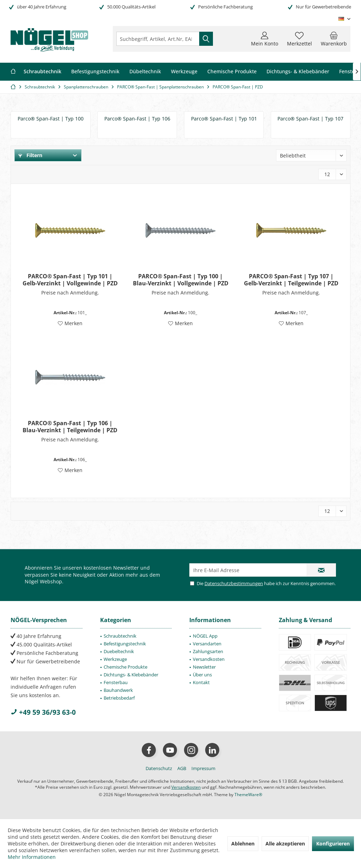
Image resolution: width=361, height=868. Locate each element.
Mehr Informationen (32, 857)
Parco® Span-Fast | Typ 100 (51, 119)
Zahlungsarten (208, 651)
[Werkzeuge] (184, 72)
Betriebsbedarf (119, 698)
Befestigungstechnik (125, 644)
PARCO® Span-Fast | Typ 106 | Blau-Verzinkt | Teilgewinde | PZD (70, 427)
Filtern (30, 155)
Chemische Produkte (126, 667)
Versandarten (207, 644)
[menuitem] (334, 39)
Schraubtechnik (120, 636)
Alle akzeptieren (285, 844)
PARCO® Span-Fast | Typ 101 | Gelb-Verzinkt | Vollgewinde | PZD (70, 280)
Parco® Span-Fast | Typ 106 (137, 119)
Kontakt (201, 682)
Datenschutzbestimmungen (234, 583)
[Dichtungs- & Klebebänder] (298, 72)
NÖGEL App (205, 636)
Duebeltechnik (119, 651)
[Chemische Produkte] (232, 72)
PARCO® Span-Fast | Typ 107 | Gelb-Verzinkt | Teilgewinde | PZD (291, 280)
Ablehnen (243, 844)
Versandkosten (209, 659)
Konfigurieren (333, 844)
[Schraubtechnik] (42, 72)
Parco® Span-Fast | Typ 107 (310, 119)
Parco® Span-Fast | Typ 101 (224, 119)
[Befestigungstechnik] (95, 72)
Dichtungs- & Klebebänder (131, 675)
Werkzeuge (115, 659)
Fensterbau (116, 682)
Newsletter (204, 667)
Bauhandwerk (118, 690)
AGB (182, 768)
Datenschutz (159, 768)
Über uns (202, 675)
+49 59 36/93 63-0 (43, 712)
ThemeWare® (248, 795)
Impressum (203, 768)
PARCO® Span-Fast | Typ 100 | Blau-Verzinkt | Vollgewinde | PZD (181, 280)
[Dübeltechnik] (145, 72)
